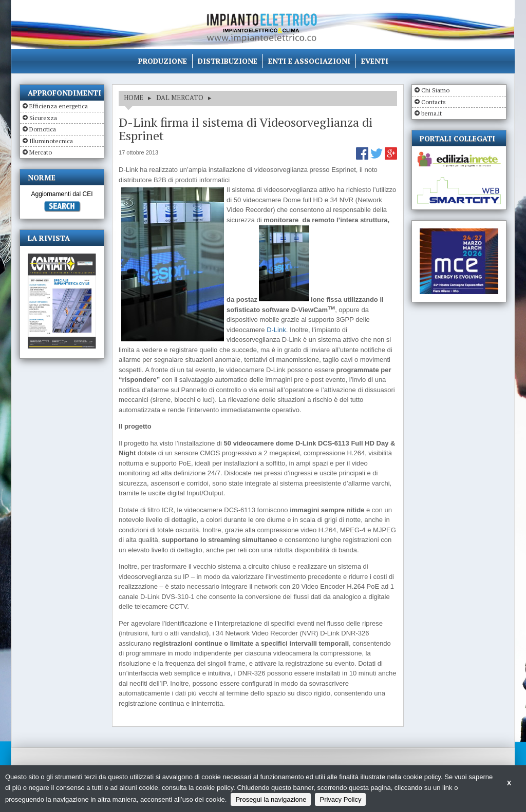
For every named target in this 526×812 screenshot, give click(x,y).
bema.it (431, 113)
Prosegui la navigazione (271, 799)
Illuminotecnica (51, 141)
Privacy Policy (340, 799)
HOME (134, 98)
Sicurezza (43, 118)
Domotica (43, 129)
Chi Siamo (435, 90)
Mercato (41, 152)
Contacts (434, 102)
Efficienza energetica (59, 106)
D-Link (276, 330)
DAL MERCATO (180, 98)
